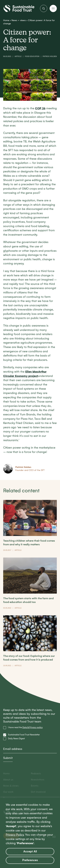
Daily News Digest (16, 739)
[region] (30, 833)
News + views (19, 20)
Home (6, 20)
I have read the (25, 727)
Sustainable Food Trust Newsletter (24, 735)
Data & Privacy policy (33, 727)
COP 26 (40, 108)
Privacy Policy (15, 835)
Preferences (30, 860)
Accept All (30, 852)
